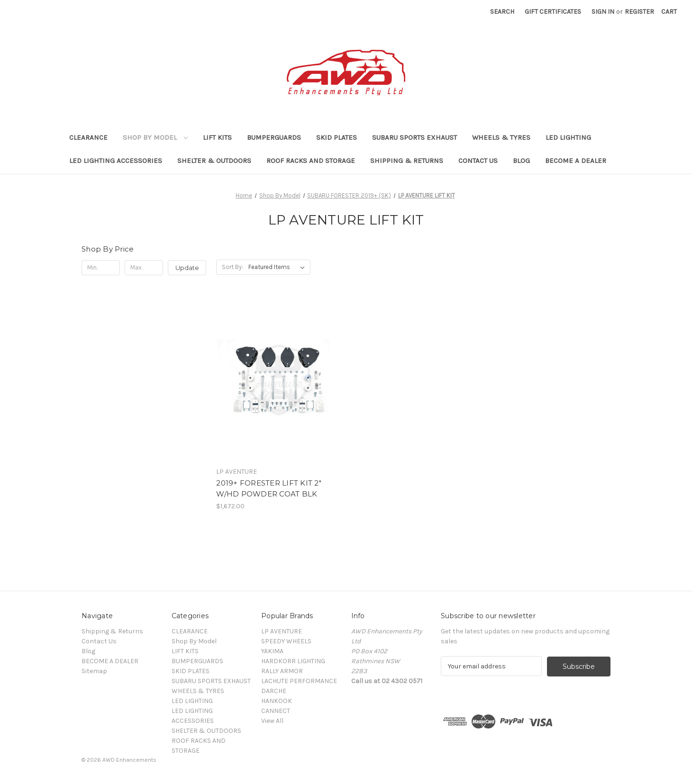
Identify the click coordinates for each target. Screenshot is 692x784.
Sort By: (232, 267)
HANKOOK (277, 701)
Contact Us (478, 161)
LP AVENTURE (282, 631)
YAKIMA (272, 651)
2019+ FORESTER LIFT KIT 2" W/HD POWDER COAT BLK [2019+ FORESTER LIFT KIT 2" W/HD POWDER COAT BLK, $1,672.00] (269, 488)
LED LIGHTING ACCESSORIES (116, 161)
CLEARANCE (88, 137)
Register (639, 12)
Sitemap (94, 671)
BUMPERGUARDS (274, 137)
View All (272, 721)
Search (502, 12)
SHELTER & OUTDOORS (214, 161)
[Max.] (144, 268)
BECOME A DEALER (576, 161)
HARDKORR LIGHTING (293, 661)
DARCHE (274, 691)
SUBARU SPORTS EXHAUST (414, 137)
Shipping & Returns (407, 161)
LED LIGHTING (568, 137)
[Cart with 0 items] (669, 12)
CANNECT (276, 711)
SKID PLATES (337, 137)
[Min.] (101, 268)
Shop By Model (155, 137)
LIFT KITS (217, 137)
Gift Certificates (553, 12)
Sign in (603, 12)
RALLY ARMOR (282, 671)
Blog (521, 161)
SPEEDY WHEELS (286, 641)
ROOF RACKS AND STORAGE (311, 161)
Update (187, 268)
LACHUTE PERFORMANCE (299, 681)
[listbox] (278, 267)
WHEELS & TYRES (501, 137)
